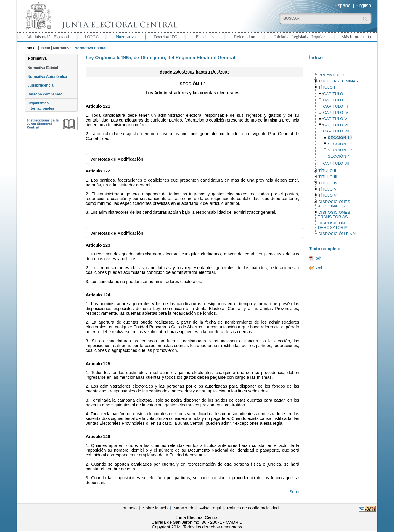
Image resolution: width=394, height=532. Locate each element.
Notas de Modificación (117, 159)
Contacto (128, 508)
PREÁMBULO (331, 75)
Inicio (45, 48)
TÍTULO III (328, 177)
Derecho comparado (45, 94)
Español (343, 5)
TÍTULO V (327, 189)
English (363, 5)
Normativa (126, 37)
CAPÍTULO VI (336, 125)
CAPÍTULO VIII (337, 163)
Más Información (356, 37)
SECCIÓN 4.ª (340, 156)
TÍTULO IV (328, 183)
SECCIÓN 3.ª (340, 150)
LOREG (92, 37)
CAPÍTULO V (335, 119)
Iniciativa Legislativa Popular (300, 37)
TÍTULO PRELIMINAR (338, 81)
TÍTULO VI (328, 195)
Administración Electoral (48, 37)
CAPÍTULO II (335, 100)
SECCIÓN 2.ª (340, 144)
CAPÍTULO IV (336, 112)
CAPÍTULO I (334, 94)
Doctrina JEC (165, 37)
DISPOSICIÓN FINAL (338, 234)
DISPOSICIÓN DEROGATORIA (333, 225)
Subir (294, 492)
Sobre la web (155, 508)
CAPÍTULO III (335, 106)
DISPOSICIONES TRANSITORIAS (334, 215)
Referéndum (245, 37)
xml (319, 268)
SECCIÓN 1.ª (340, 138)
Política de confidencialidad (253, 508)
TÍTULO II (327, 171)
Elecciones (205, 37)
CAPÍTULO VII (336, 131)
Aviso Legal (210, 508)
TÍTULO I (327, 87)
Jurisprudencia (41, 85)
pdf (319, 258)
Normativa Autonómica (47, 77)
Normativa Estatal (43, 68)
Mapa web (183, 508)
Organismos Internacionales (41, 106)
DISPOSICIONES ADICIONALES (334, 204)
